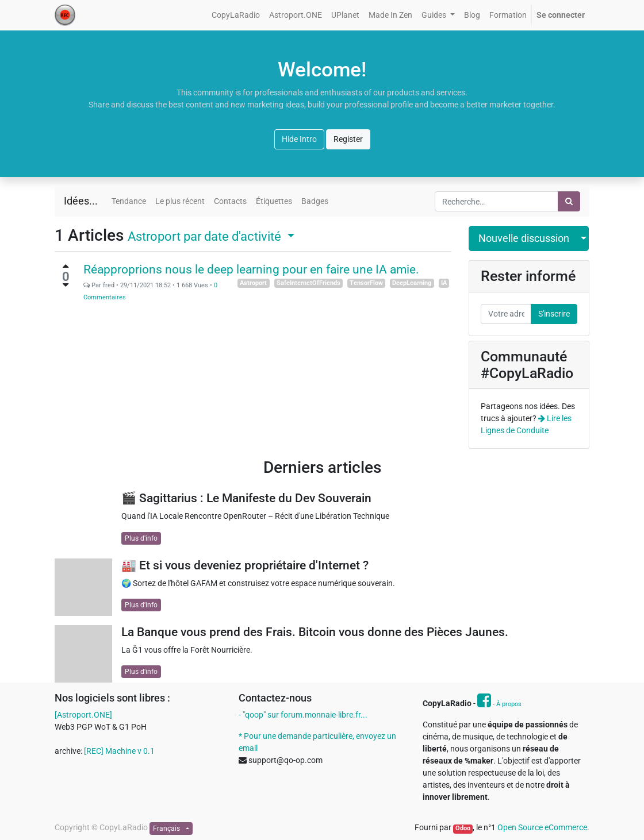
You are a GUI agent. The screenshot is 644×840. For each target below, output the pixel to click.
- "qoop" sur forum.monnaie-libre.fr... (303, 715)
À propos (509, 704)
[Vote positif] (66, 266)
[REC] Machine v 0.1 (119, 751)
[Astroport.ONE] (83, 715)
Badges (315, 201)
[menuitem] (236, 15)
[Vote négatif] (66, 285)
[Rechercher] (569, 201)
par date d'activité (206, 236)
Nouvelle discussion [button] (524, 238)
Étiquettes (274, 201)
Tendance (129, 201)
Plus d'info (141, 538)
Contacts (230, 201)
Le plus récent (180, 201)
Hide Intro (299, 139)
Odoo (463, 828)
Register (348, 139)
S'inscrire (554, 314)
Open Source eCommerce (542, 827)
